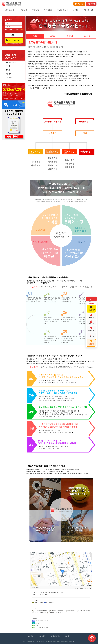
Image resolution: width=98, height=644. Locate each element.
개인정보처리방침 (55, 636)
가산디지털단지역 (38, 602)
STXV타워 (52, 613)
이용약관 (68, 636)
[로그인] (91, 4)
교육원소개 (9, 10)
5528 (40, 627)
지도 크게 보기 (88, 588)
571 (36, 621)
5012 (37, 627)
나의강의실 (89, 10)
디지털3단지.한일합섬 (84, 611)
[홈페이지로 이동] (11, 5)
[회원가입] (79, 4)
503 (45, 621)
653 (42, 621)
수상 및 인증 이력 (11, 62)
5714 (47, 627)
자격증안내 (23, 10)
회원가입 (8, 44)
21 (36, 623)
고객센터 (76, 10)
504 (47, 621)
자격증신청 (48, 10)
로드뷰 (77, 588)
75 (38, 623)
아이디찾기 (13, 44)
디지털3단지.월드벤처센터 (41, 611)
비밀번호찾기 (19, 44)
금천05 (37, 625)
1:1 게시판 (42, 636)
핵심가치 (70, 36)
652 (39, 621)
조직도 (52, 36)
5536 (43, 627)
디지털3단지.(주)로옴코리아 (58, 611)
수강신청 (36, 10)
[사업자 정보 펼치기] (74, 641)
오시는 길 (87, 36)
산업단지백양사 (72, 611)
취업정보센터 (62, 10)
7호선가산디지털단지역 (40, 613)
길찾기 (81, 588)
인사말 (35, 36)
